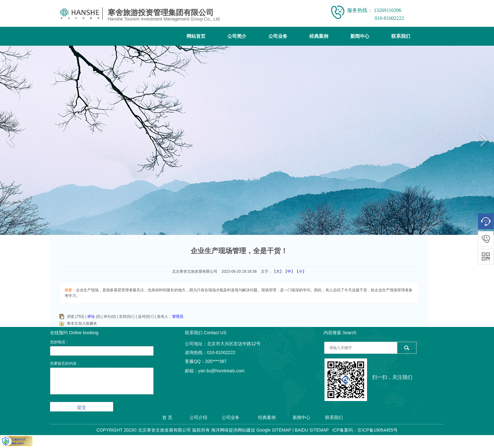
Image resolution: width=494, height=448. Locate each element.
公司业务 (278, 36)
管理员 (178, 317)
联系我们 (401, 36)
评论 (91, 317)
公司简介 (237, 36)
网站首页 (196, 36)
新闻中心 (360, 36)
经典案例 (319, 36)
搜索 (407, 348)
